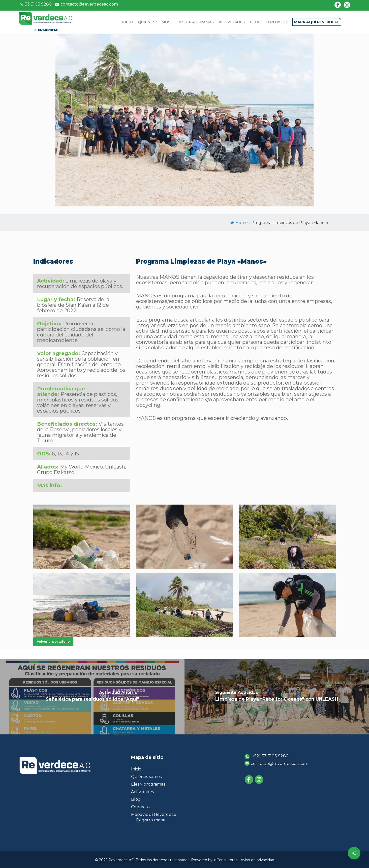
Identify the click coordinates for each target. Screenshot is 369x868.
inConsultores (225, 860)
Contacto (140, 807)
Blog (136, 799)
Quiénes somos (146, 777)
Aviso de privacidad (257, 860)
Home (239, 223)
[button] (53, 642)
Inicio (136, 769)
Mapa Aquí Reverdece (154, 814)
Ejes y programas (148, 784)
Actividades (142, 792)
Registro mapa (151, 820)
